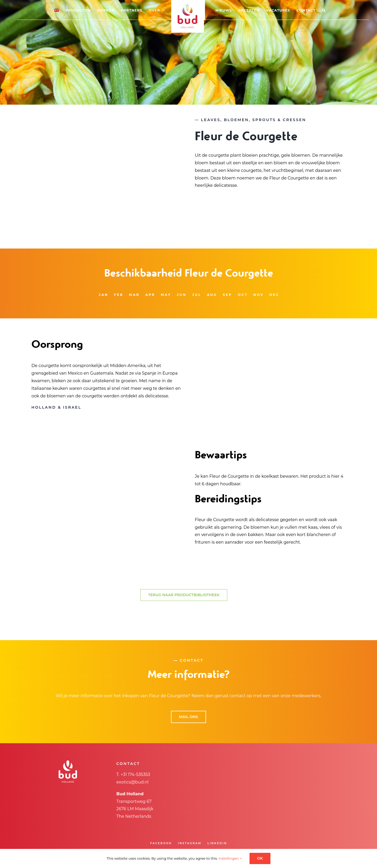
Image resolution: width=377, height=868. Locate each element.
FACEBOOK (161, 843)
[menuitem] (57, 10)
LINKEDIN (217, 843)
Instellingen (230, 858)
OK (260, 858)
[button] (323, 10)
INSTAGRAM (190, 843)
